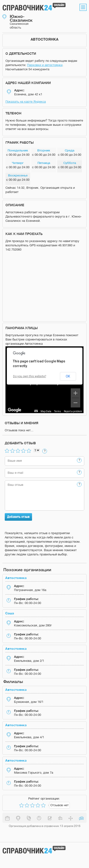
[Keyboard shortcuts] (36, 411)
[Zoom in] (75, 393)
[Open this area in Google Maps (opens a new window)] (14, 410)
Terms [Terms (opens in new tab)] (58, 411)
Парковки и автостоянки (45, 65)
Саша (10, 613)
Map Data (46, 411)
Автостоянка (16, 578)
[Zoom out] (75, 403)
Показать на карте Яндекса (26, 102)
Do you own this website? (30, 376)
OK (68, 376)
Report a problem (73, 411)
